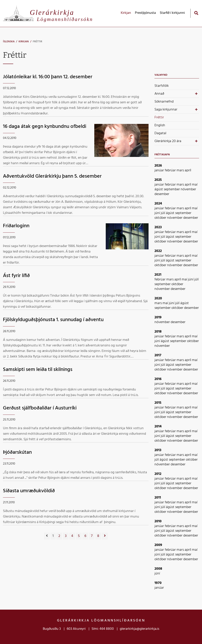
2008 (158, 569)
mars (181, 170)
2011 (158, 498)
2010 (158, 521)
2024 (158, 204)
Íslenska (9, 42)
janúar (160, 170)
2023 (158, 227)
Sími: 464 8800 (103, 629)
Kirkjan (24, 42)
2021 (158, 275)
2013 (158, 450)
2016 (158, 379)
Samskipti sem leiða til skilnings (38, 370)
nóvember (188, 189)
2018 (158, 332)
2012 (158, 474)
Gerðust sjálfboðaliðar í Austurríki (40, 408)
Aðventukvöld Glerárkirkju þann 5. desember (52, 176)
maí (195, 185)
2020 (158, 298)
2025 (158, 180)
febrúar (171, 170)
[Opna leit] (196, 13)
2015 (158, 403)
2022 (158, 251)
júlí (163, 213)
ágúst (159, 189)
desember (162, 194)
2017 (158, 355)
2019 (158, 317)
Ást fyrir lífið (16, 276)
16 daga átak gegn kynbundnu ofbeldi (45, 127)
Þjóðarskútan (17, 452)
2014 (158, 427)
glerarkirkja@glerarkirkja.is (139, 629)
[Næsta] (105, 536)
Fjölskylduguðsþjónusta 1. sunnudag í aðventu (53, 320)
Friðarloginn (16, 226)
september (172, 189)
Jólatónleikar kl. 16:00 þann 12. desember (48, 77)
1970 (158, 583)
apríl (188, 170)
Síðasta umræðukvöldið (29, 491)
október (161, 218)
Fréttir (37, 42)
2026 (158, 166)
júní (158, 213)
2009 (158, 545)
